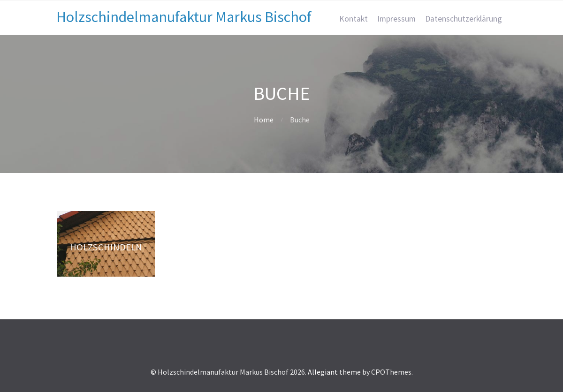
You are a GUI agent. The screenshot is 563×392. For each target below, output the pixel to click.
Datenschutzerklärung (464, 19)
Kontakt (354, 19)
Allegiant (323, 372)
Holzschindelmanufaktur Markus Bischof (184, 17)
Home (264, 120)
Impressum (396, 19)
